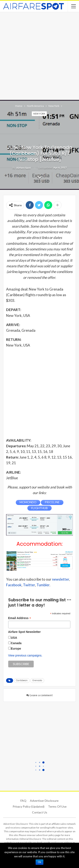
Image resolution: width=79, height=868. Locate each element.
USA (14, 638)
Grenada (37, 680)
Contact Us (40, 812)
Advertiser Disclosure (44, 801)
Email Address (20, 618)
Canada (16, 643)
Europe (16, 649)
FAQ (23, 801)
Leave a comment (39, 695)
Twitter (29, 585)
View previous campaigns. (25, 655)
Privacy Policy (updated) (29, 806)
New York (39, 114)
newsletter (61, 579)
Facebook (14, 585)
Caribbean (22, 680)
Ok (39, 862)
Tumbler (43, 585)
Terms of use (57, 806)
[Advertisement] (39, 55)
